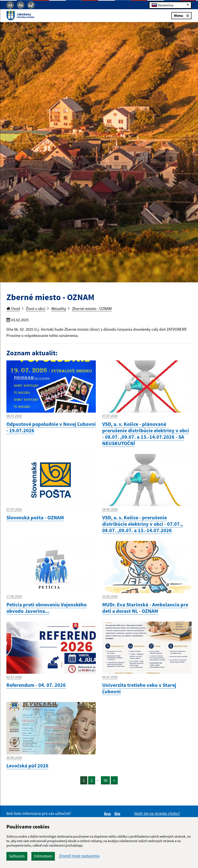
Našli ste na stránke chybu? (157, 813)
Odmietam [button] (43, 856)
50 (105, 780)
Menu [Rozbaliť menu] (181, 16)
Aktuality (59, 308)
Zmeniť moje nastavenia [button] (79, 856)
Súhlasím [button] (17, 856)
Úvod (13, 308)
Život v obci (36, 308)
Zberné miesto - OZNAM (92, 308)
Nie (118, 814)
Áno (108, 814)
